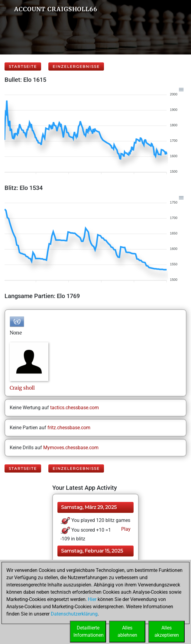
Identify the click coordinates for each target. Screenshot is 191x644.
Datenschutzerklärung (74, 614)
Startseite (23, 66)
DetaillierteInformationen (89, 631)
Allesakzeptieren (167, 631)
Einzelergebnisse (76, 66)
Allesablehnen (127, 631)
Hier (92, 599)
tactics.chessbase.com (74, 408)
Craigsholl (22, 388)
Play (125, 529)
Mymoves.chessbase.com (71, 448)
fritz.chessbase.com (69, 428)
